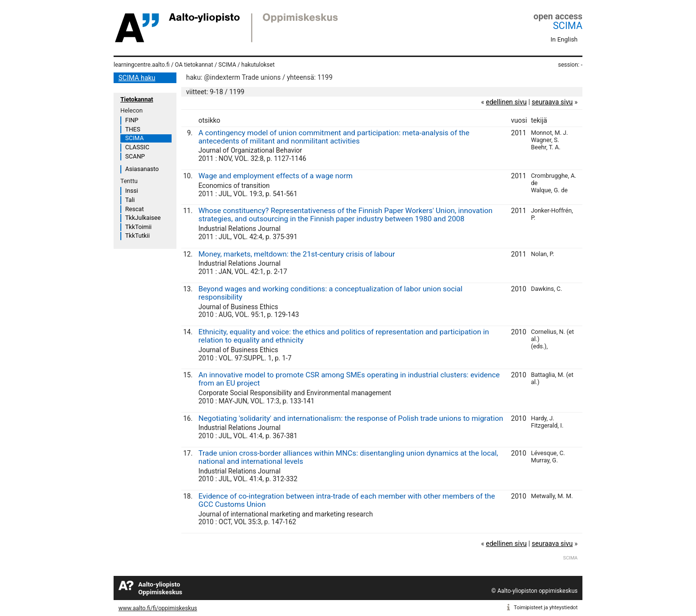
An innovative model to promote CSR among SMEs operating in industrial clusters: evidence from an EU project (349, 379)
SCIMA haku (137, 78)
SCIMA (568, 26)
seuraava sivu (552, 102)
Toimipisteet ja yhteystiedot (546, 608)
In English (564, 39)
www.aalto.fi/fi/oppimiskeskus (158, 608)
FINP (132, 120)
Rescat (135, 209)
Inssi (131, 191)
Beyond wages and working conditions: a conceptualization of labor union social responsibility (330, 293)
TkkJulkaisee (143, 218)
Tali (130, 200)
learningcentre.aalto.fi (142, 65)
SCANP (135, 156)
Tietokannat (137, 99)
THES (133, 129)
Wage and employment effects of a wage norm (275, 176)
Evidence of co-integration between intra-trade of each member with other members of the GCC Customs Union (347, 500)
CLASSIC (137, 147)
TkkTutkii (138, 236)
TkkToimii (138, 227)
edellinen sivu (506, 102)
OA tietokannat (194, 65)
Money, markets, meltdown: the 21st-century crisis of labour (297, 254)
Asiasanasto (142, 169)
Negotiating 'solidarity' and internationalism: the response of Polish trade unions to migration (351, 418)
